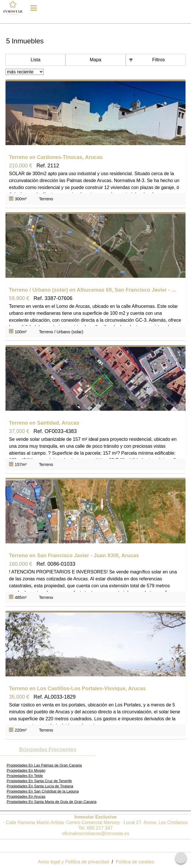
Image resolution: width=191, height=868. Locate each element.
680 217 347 (100, 828)
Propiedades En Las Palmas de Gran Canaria (44, 765)
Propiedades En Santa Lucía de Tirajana (40, 786)
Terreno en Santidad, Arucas (44, 423)
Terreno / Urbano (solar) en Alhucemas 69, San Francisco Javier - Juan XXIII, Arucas (94, 290)
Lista (36, 60)
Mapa (95, 60)
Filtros (159, 60)
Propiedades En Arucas (26, 796)
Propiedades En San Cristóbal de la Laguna (43, 791)
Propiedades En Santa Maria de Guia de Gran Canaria (52, 802)
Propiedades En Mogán (26, 770)
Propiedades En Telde (25, 776)
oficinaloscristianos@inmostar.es (95, 833)
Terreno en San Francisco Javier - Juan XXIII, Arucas (74, 556)
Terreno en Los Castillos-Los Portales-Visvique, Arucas (77, 689)
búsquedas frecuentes (48, 749)
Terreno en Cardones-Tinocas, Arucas (56, 157)
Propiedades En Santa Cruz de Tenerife (39, 781)
